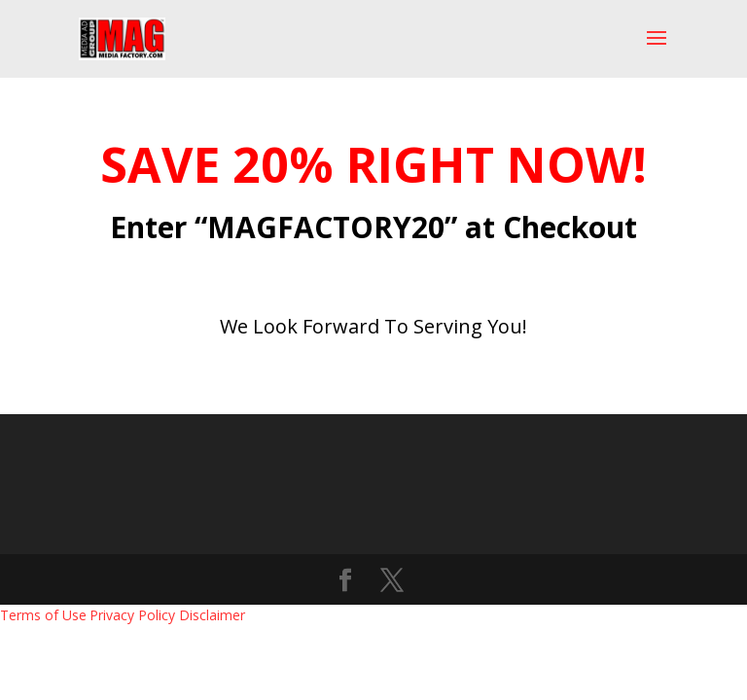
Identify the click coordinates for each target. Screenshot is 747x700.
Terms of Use (43, 615)
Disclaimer (212, 615)
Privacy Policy (132, 615)
